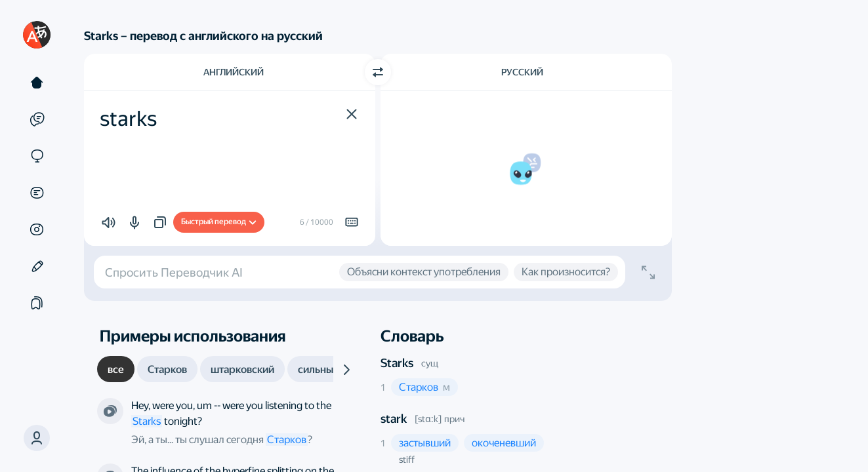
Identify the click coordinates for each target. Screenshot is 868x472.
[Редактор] (37, 266)
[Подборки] (37, 303)
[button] (37, 438)
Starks (397, 363)
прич (454, 419)
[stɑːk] (428, 419)
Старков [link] (287, 440)
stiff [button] (407, 460)
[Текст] (37, 83)
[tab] (116, 369)
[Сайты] (37, 156)
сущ (430, 363)
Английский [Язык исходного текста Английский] (234, 72)
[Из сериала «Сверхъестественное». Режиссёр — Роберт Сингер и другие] (110, 411)
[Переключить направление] (378, 72)
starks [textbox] (128, 119)
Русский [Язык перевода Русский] (522, 72)
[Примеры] (37, 119)
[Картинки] (37, 229)
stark (394, 419)
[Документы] (37, 193)
